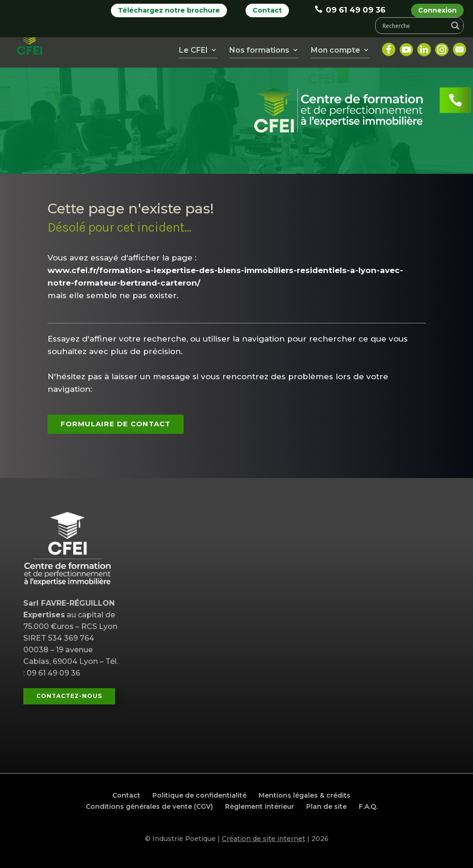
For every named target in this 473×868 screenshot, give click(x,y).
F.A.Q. (368, 806)
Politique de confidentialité (199, 795)
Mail (459, 48)
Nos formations (259, 52)
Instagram (442, 48)
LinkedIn (424, 48)
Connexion (437, 10)
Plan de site (326, 806)
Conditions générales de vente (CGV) (149, 806)
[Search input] (414, 26)
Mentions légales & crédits (305, 795)
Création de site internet (264, 839)
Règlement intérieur (260, 806)
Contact (267, 10)
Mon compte (336, 52)
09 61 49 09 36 (350, 10)
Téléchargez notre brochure (169, 10)
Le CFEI (193, 52)
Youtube (406, 48)
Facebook (389, 48)
